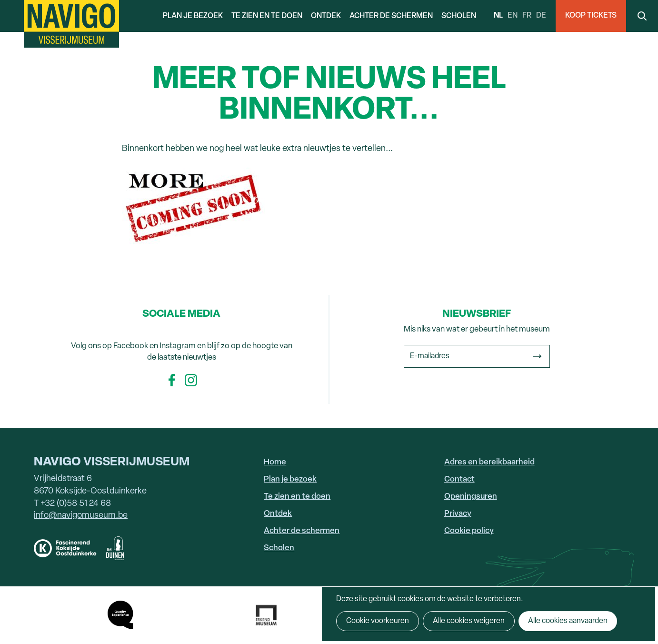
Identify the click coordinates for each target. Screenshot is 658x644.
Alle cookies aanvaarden (568, 621)
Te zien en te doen (267, 16)
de (541, 16)
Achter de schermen (391, 16)
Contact (459, 479)
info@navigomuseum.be (81, 516)
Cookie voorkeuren (378, 621)
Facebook (172, 380)
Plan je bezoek (193, 16)
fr (527, 16)
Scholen (459, 16)
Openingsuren (471, 497)
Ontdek (326, 16)
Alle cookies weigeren (469, 621)
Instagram (191, 380)
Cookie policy (469, 531)
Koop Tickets (591, 16)
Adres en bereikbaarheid (489, 462)
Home (275, 462)
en (513, 16)
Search (642, 16)
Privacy (458, 514)
